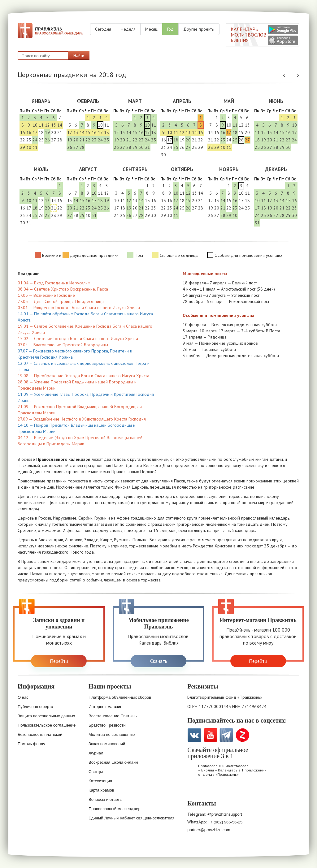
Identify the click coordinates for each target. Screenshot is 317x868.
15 (23, 132)
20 (54, 132)
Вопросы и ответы (105, 799)
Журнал (96, 753)
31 (35, 147)
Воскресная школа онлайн (113, 762)
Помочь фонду (31, 744)
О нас (23, 697)
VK (194, 735)
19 (47, 132)
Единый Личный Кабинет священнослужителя (132, 818)
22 (23, 140)
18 (41, 132)
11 (41, 125)
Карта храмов (101, 790)
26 (47, 140)
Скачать (159, 661)
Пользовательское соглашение (47, 725)
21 (60, 132)
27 (54, 140)
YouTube (210, 735)
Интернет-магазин (105, 707)
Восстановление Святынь (113, 716)
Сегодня (103, 29)
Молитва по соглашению (112, 734)
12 (47, 125)
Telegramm (226, 735)
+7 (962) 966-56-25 (225, 822)
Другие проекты (199, 29)
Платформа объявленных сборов (120, 697)
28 (60, 140)
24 (35, 140)
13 (54, 125)
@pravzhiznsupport (224, 814)
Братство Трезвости (107, 725)
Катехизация (100, 781)
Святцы (96, 772)
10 (35, 125)
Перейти (59, 661)
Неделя (128, 29)
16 (29, 132)
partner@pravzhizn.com (209, 830)
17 (35, 132)
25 (41, 140)
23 (29, 140)
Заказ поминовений (107, 744)
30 (29, 147)
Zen (243, 735)
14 (60, 125)
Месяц (151, 29)
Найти (79, 55)
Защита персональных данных (46, 716)
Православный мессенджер (115, 809)
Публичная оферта (35, 707)
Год (170, 29)
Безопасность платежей (40, 734)
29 (23, 147)
